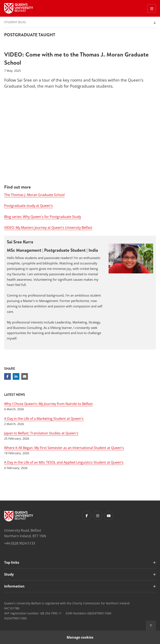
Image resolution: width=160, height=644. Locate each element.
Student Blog (15, 22)
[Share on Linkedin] (16, 376)
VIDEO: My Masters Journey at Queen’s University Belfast (48, 228)
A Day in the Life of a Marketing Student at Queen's (44, 419)
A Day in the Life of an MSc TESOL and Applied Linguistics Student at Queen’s (64, 462)
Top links (12, 562)
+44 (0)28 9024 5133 (20, 543)
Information (14, 586)
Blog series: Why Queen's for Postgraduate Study (43, 217)
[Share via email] (25, 376)
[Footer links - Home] (19, 516)
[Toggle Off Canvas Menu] (152, 8)
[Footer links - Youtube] (109, 516)
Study (9, 574)
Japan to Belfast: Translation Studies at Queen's (41, 433)
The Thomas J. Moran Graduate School (34, 195)
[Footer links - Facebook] (87, 516)
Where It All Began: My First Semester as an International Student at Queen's (64, 448)
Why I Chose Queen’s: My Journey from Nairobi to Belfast (48, 404)
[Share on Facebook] (7, 376)
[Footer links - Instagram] (98, 516)
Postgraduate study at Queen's (29, 206)
